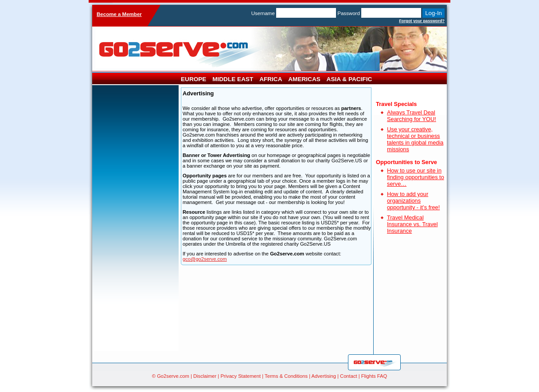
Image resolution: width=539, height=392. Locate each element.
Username (263, 13)
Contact (349, 376)
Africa (271, 79)
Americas (304, 79)
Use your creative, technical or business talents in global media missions (415, 139)
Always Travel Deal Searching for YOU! (412, 116)
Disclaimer (205, 376)
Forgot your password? (422, 21)
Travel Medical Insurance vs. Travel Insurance (412, 224)
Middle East (233, 79)
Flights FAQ (374, 376)
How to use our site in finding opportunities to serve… (416, 177)
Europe (193, 79)
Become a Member (119, 14)
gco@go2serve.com (205, 259)
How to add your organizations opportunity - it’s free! (413, 201)
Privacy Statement (240, 376)
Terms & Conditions (286, 376)
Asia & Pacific (350, 79)
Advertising (324, 376)
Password (349, 13)
